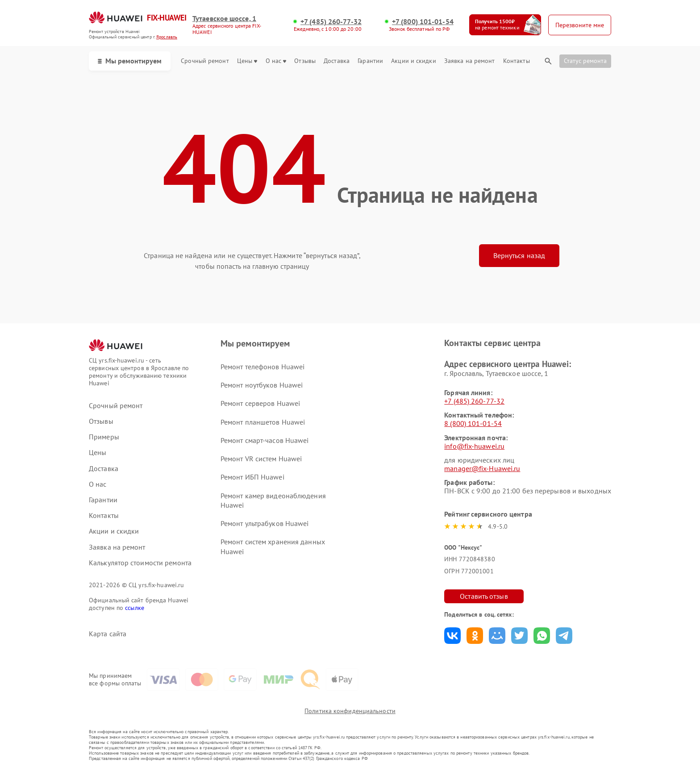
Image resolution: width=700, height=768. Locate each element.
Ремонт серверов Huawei (260, 403)
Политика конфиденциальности (350, 711)
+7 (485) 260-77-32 (331, 22)
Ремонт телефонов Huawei (262, 367)
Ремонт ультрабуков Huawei (265, 523)
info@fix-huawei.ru (474, 446)
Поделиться (452, 636)
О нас (276, 61)
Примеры (104, 437)
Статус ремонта (585, 61)
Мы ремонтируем (130, 61)
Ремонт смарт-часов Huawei (265, 440)
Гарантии (370, 61)
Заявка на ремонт (470, 61)
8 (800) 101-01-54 (473, 423)
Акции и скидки (413, 61)
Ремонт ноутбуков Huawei (262, 385)
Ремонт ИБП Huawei (252, 477)
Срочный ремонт (205, 61)
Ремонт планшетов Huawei (263, 422)
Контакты (517, 61)
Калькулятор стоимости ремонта (140, 563)
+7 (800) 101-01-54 (423, 22)
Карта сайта (108, 634)
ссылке (135, 608)
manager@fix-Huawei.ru (482, 468)
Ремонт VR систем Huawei (261, 459)
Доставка (337, 61)
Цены (247, 61)
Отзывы (305, 61)
